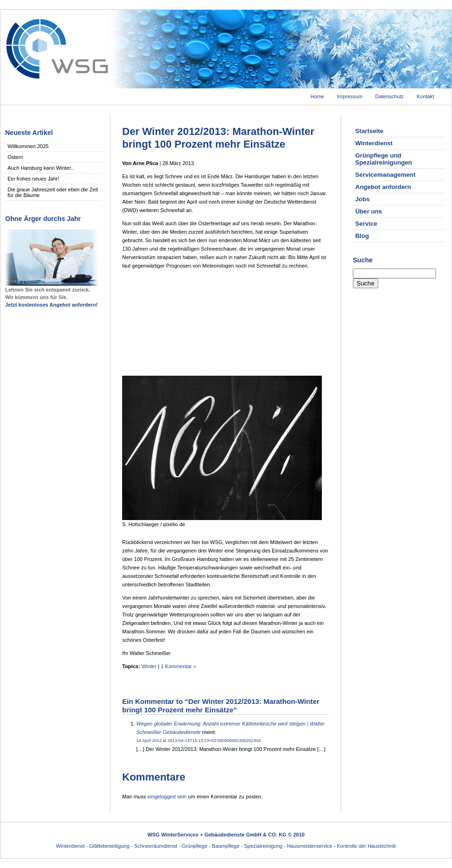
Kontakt (425, 96)
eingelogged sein (167, 797)
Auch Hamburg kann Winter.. (41, 168)
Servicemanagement (385, 175)
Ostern (15, 157)
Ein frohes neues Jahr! (33, 179)
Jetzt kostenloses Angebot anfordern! (51, 305)
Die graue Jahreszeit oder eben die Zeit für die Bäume (53, 192)
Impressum (350, 96)
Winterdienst (374, 143)
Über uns (369, 211)
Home (317, 96)
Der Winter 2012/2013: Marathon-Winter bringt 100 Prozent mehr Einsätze (218, 138)
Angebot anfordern (383, 187)
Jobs (362, 199)
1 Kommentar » (178, 666)
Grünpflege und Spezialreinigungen (384, 159)
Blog (362, 236)
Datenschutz (389, 96)
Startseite (369, 131)
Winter (149, 666)
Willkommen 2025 (28, 146)
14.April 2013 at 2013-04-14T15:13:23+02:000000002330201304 (199, 741)
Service (366, 224)
